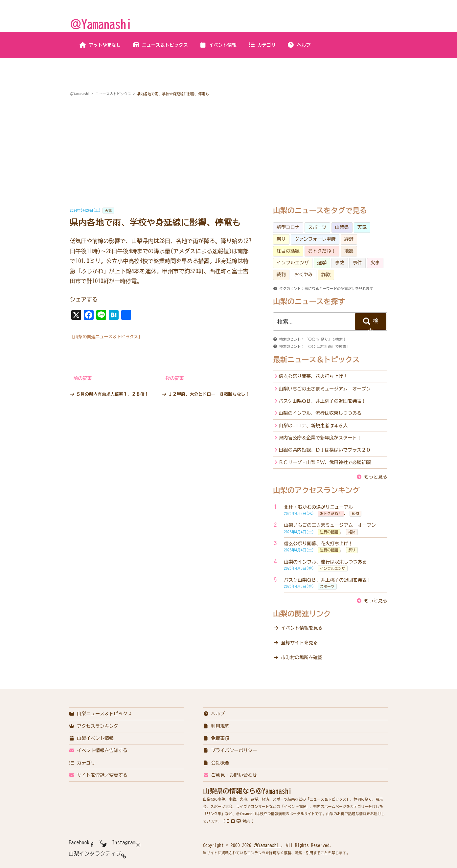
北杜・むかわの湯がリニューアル (318, 507)
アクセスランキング (94, 726)
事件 (357, 263)
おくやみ (304, 275)
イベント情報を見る (302, 628)
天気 (108, 210)
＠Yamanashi (101, 24)
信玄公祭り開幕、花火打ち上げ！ (313, 376)
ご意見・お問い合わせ (230, 775)
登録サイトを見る (299, 643)
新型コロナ (288, 227)
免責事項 (216, 738)
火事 (375, 263)
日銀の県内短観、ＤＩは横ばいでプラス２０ (325, 450)
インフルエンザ (293, 263)
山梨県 (342, 227)
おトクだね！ (322, 251)
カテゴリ (262, 45)
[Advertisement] (229, 152)
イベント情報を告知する (98, 750)
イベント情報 (218, 45)
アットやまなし (100, 45)
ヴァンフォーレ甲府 (315, 239)
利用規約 (216, 726)
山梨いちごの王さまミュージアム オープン (325, 389)
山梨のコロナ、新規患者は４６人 (313, 426)
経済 (349, 239)
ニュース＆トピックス (160, 45)
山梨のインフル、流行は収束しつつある (320, 413)
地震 (349, 251)
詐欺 (326, 275)
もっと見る (376, 477)
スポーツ (317, 227)
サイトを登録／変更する (98, 775)
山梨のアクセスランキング (316, 490)
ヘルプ (299, 45)
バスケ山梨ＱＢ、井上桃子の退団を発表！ (322, 401)
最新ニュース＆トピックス (316, 360)
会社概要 (216, 763)
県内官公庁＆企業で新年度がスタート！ (320, 438)
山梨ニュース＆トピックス (101, 714)
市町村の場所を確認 (302, 657)
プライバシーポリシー (230, 750)
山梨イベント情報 (91, 738)
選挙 (322, 263)
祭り (281, 239)
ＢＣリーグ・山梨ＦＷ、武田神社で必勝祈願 (325, 462)
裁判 (281, 275)
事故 (340, 263)
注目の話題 (288, 251)
